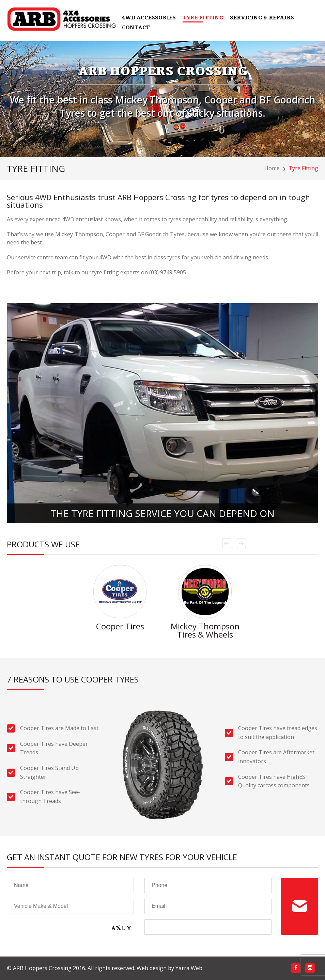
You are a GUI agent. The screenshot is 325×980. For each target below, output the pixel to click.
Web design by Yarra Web (169, 968)
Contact (136, 28)
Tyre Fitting (203, 18)
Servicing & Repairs (262, 18)
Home (272, 168)
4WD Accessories (149, 18)
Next (241, 543)
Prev (227, 543)
